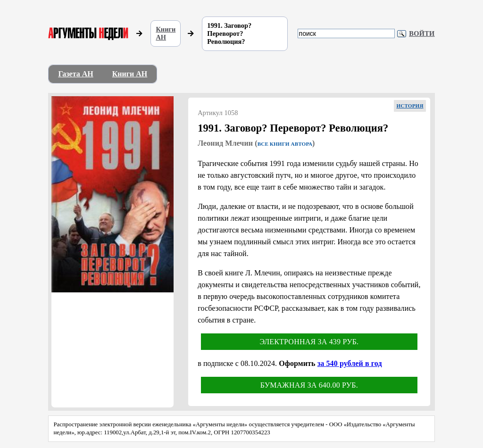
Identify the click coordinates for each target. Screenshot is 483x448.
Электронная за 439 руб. (309, 342)
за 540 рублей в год (350, 363)
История (410, 106)
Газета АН (75, 74)
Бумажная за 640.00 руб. (309, 385)
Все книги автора (285, 144)
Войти (422, 33)
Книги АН (166, 33)
